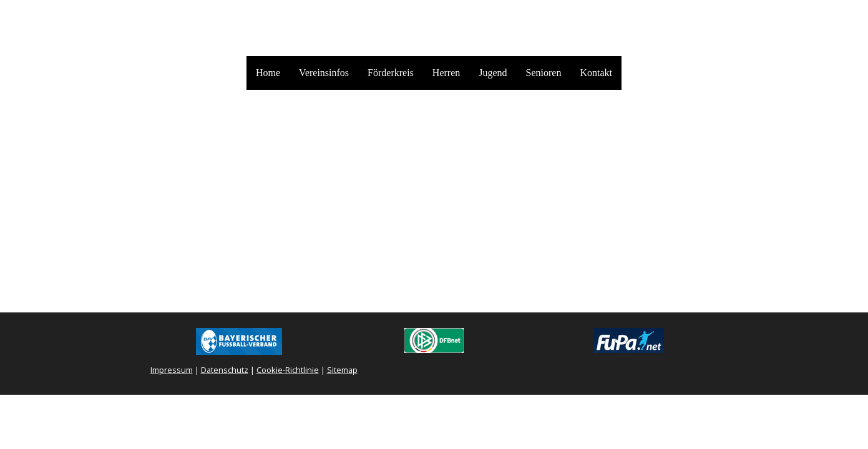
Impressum (172, 370)
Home (268, 73)
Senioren (544, 73)
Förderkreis (391, 73)
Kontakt (596, 73)
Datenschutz (225, 370)
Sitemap (342, 370)
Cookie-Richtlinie (288, 370)
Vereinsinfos (324, 73)
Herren (446, 73)
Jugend (493, 73)
